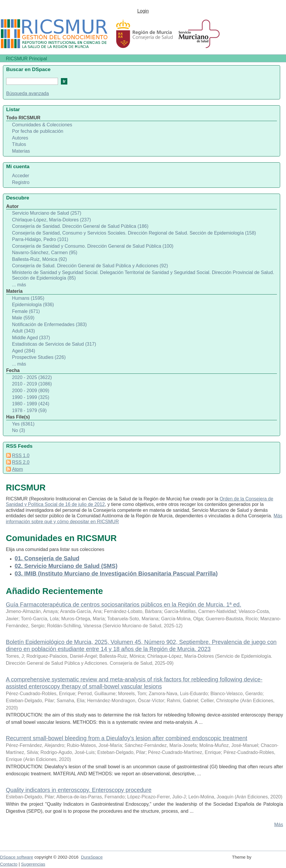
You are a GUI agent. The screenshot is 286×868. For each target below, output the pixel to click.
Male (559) (23, 318)
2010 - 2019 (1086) (32, 384)
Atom (17, 469)
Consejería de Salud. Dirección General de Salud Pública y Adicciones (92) (90, 266)
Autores (20, 138)
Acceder (21, 176)
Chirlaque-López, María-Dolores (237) (51, 220)
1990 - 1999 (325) (31, 397)
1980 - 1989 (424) (31, 404)
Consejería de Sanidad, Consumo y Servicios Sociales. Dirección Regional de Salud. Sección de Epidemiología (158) (134, 233)
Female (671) (26, 311)
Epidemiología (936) (33, 305)
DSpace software (17, 857)
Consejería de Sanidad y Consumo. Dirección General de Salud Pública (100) (93, 246)
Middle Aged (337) (31, 338)
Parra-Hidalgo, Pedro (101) (40, 239)
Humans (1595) (28, 298)
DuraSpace (92, 857)
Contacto (9, 864)
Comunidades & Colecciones (42, 125)
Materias (21, 151)
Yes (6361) (23, 424)
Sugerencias (33, 864)
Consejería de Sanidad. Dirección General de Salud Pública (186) (80, 226)
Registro (21, 182)
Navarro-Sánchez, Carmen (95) (45, 253)
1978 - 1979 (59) (29, 410)
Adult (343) (23, 331)
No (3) (18, 430)
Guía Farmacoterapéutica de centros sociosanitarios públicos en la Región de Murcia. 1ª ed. (124, 604)
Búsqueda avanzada (28, 93)
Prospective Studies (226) (39, 357)
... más (19, 285)
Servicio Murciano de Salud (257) (47, 213)
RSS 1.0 (21, 455)
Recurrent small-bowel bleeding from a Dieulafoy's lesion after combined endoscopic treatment (126, 738)
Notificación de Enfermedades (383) (49, 324)
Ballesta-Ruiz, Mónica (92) (40, 259)
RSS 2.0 (21, 462)
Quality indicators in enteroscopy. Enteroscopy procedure (79, 790)
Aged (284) (24, 351)
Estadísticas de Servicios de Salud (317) (54, 344)
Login (143, 11)
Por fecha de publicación (38, 131)
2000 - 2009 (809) (31, 391)
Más (279, 825)
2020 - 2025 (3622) (32, 377)
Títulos (19, 144)
